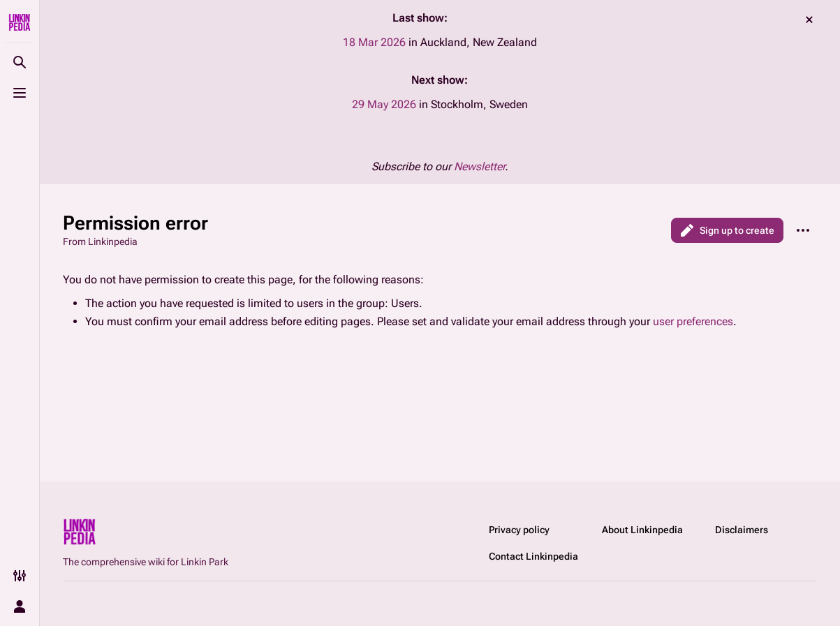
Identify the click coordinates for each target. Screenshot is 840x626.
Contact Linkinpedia (533, 556)
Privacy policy (519, 530)
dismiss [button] (809, 20)
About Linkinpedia (642, 530)
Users (405, 303)
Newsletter (479, 166)
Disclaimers (742, 530)
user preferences (693, 321)
